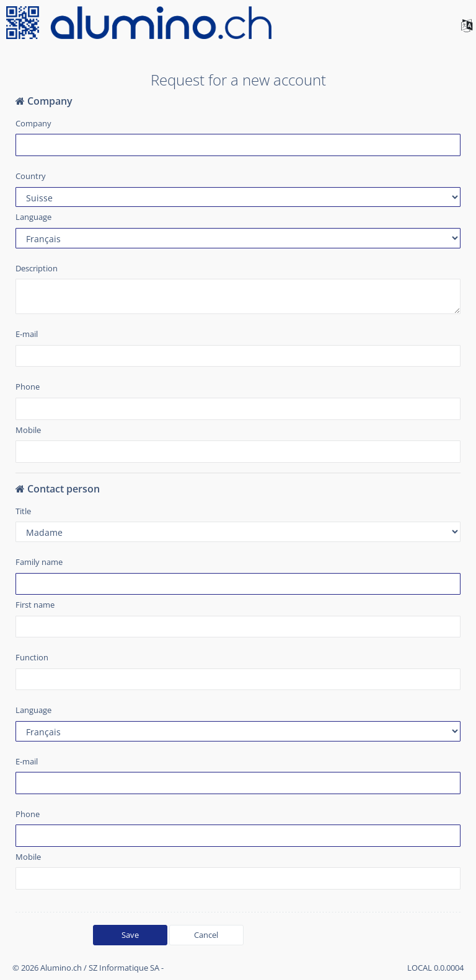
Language (33, 217)
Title (23, 511)
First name (35, 605)
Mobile (28, 430)
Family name (39, 562)
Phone (28, 387)
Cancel (206, 935)
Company (33, 123)
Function (32, 657)
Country (31, 176)
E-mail (27, 334)
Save (130, 935)
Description (37, 268)
